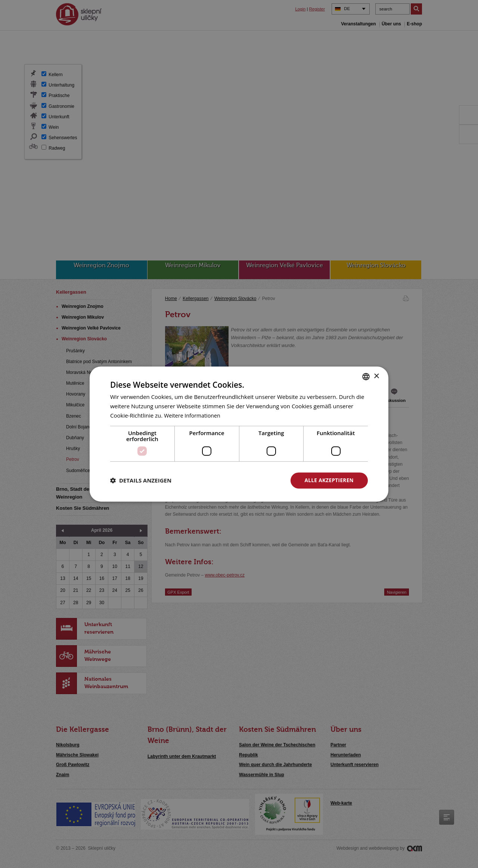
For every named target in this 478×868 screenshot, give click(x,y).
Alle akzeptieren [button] (328, 480)
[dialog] (239, 434)
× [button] (376, 376)
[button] (141, 480)
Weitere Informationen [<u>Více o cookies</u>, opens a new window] (194, 415)
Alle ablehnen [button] (247, 480)
